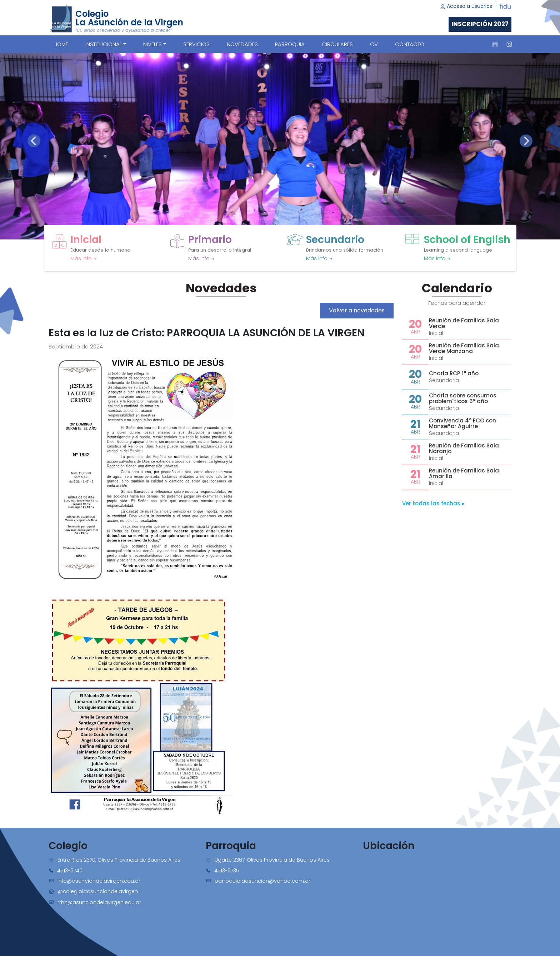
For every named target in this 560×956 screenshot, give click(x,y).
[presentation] (34, 141)
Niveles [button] (152, 44)
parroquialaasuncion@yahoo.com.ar (262, 881)
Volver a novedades (357, 310)
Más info (84, 258)
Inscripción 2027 (480, 24)
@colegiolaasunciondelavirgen (98, 891)
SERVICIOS (196, 44)
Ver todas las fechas (433, 503)
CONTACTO (410, 44)
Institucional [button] (104, 44)
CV (374, 44)
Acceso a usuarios (466, 6)
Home (61, 44)
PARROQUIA (290, 44)
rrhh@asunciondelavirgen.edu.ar (99, 902)
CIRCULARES (337, 44)
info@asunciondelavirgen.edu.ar (99, 881)
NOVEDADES (242, 44)
